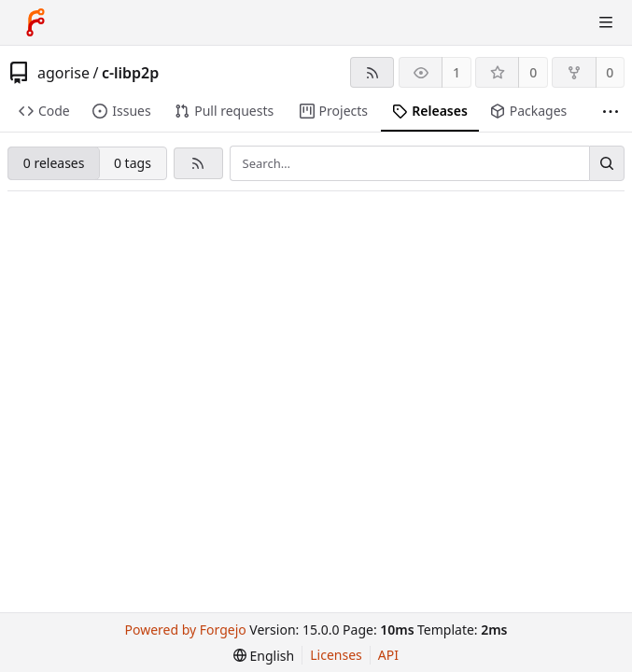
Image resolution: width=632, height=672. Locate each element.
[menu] (264, 656)
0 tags (133, 163)
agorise (63, 73)
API (388, 655)
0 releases (54, 163)
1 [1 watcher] (456, 72)
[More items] (611, 112)
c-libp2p (130, 73)
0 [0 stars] (533, 72)
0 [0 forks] (610, 72)
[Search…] (607, 163)
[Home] (35, 22)
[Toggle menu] (606, 22)
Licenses (336, 655)
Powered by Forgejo (186, 630)
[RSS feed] (372, 72)
